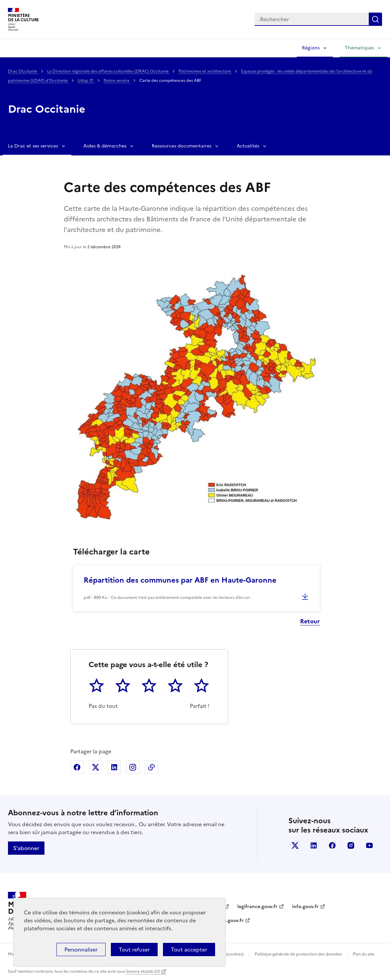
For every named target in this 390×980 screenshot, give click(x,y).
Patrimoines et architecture (205, 71)
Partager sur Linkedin (114, 767)
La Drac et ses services (33, 146)
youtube (369, 845)
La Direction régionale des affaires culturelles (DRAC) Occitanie (108, 71)
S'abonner (26, 848)
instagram (351, 845)
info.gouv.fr (305, 907)
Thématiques (359, 48)
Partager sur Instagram (133, 767)
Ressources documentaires (182, 146)
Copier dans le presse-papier (151, 767)
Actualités (248, 146)
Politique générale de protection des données (298, 954)
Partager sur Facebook (77, 767)
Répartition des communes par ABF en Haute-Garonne (180, 580)
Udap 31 (86, 81)
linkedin (314, 845)
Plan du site (364, 954)
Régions (311, 48)
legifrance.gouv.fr (257, 907)
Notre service (117, 81)
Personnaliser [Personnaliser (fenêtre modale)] (81, 950)
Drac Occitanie (23, 71)
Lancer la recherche (375, 19)
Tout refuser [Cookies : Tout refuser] (134, 950)
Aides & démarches (105, 146)
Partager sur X (96, 767)
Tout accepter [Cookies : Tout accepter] (189, 950)
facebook (332, 845)
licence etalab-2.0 (143, 971)
